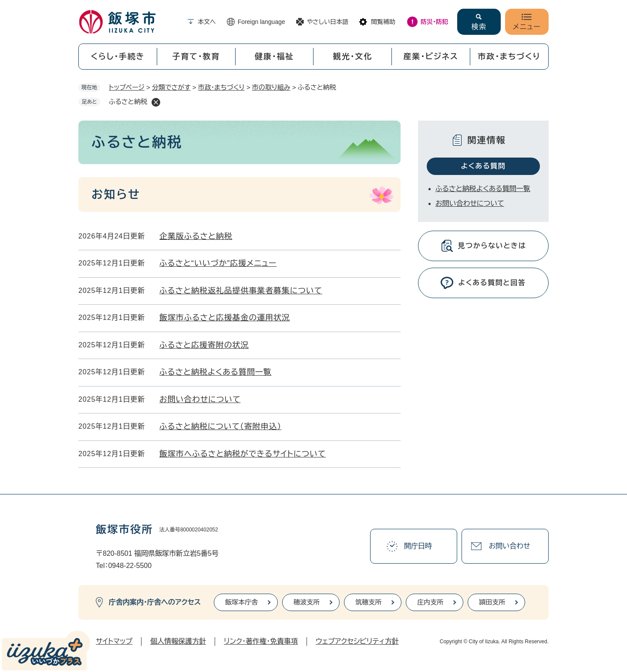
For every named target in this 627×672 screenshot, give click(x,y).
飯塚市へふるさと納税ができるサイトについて (243, 454)
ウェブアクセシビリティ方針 (357, 641)
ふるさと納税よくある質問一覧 (216, 372)
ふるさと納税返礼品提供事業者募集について (241, 291)
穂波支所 (307, 602)
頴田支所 (492, 602)
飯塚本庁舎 (241, 602)
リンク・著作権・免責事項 (261, 641)
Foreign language (261, 22)
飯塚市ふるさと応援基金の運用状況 (225, 318)
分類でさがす (171, 87)
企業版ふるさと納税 (196, 236)
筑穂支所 (368, 602)
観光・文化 (353, 57)
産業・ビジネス (431, 57)
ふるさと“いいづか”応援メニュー (218, 263)
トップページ (127, 87)
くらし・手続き (118, 57)
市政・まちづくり (509, 57)
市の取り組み (271, 87)
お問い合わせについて (200, 400)
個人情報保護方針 (178, 641)
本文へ (207, 22)
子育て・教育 (196, 57)
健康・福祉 (274, 57)
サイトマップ (114, 641)
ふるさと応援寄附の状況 (204, 345)
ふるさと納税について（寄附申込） (220, 427)
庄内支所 (430, 602)
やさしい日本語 (328, 22)
